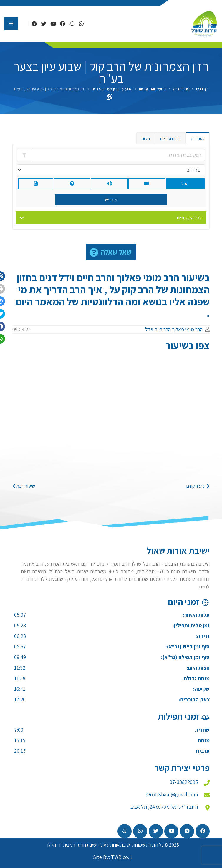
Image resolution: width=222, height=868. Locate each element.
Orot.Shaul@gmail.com (172, 794)
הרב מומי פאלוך (187, 329)
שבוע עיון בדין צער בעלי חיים (112, 89)
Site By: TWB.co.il (112, 857)
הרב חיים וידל (158, 329)
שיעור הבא (24, 486)
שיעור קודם (198, 486)
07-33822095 (184, 782)
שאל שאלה (116, 252)
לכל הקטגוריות (189, 218)
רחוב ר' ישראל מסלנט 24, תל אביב (164, 807)
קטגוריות (198, 138)
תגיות (146, 138)
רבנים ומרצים (170, 138)
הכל (185, 184)
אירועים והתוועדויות (153, 89)
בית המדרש (181, 89)
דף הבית (202, 89)
